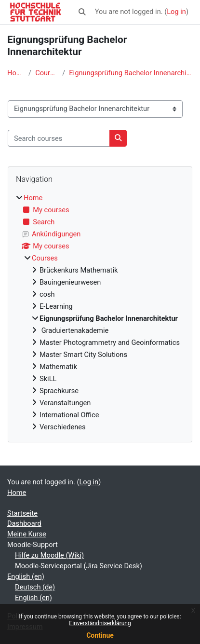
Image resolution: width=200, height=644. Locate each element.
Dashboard (24, 523)
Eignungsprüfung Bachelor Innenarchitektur (131, 73)
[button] (82, 12)
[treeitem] (100, 313)
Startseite (22, 513)
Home (16, 73)
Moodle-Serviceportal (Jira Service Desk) (79, 566)
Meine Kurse (27, 534)
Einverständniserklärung (100, 623)
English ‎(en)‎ (26, 576)
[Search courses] (59, 138)
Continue (100, 635)
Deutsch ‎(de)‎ (35, 587)
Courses (47, 73)
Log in (176, 12)
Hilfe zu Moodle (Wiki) (49, 555)
